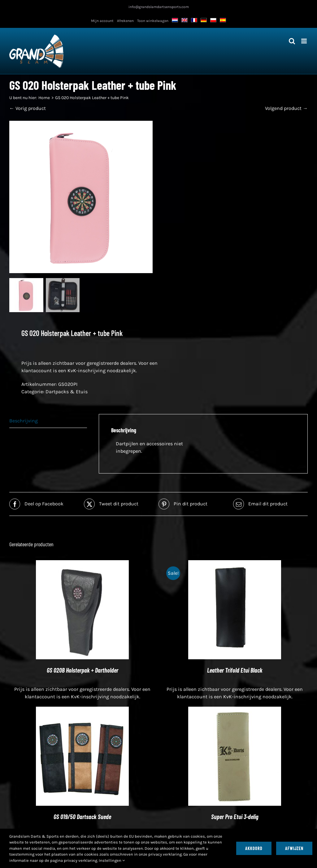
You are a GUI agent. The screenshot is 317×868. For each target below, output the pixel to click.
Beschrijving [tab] (24, 421)
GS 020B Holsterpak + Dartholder (83, 671)
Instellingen (112, 860)
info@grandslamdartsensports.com (159, 7)
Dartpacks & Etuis (67, 392)
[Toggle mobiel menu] (304, 41)
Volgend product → (286, 108)
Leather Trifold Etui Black (235, 671)
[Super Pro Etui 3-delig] (235, 711)
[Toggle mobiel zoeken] (292, 41)
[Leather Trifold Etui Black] (235, 564)
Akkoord (254, 848)
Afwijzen (294, 848)
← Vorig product (28, 108)
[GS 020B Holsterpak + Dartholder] (82, 564)
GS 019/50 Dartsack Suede (82, 817)
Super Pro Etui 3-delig (235, 817)
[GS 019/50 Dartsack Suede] (82, 711)
